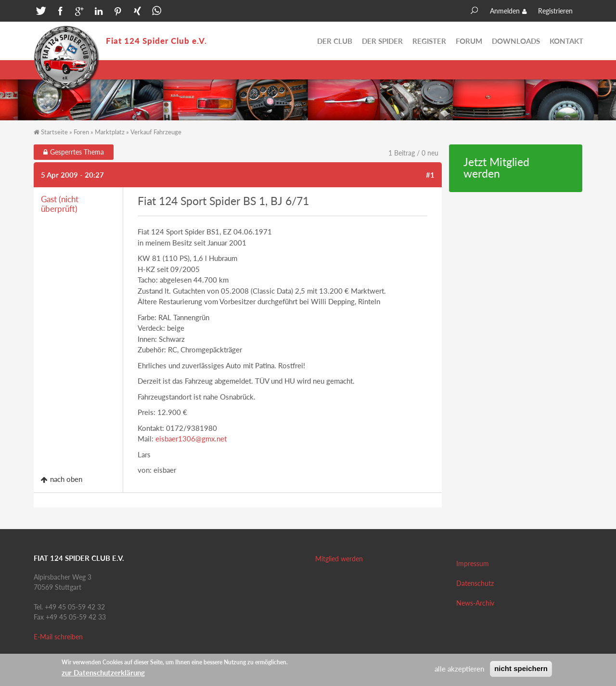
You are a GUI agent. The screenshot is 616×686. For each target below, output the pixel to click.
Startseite (54, 132)
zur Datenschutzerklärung (103, 674)
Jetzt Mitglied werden (496, 168)
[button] (41, 12)
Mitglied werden (339, 559)
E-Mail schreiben (58, 637)
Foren (81, 132)
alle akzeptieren (459, 671)
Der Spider (382, 41)
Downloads (516, 41)
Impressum (473, 563)
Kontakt (566, 41)
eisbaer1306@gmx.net (191, 439)
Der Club (335, 41)
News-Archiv (475, 603)
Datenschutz (475, 583)
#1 (430, 175)
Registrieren (555, 11)
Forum (469, 41)
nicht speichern (521, 670)
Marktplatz (110, 132)
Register (429, 41)
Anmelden (505, 11)
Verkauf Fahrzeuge (156, 132)
